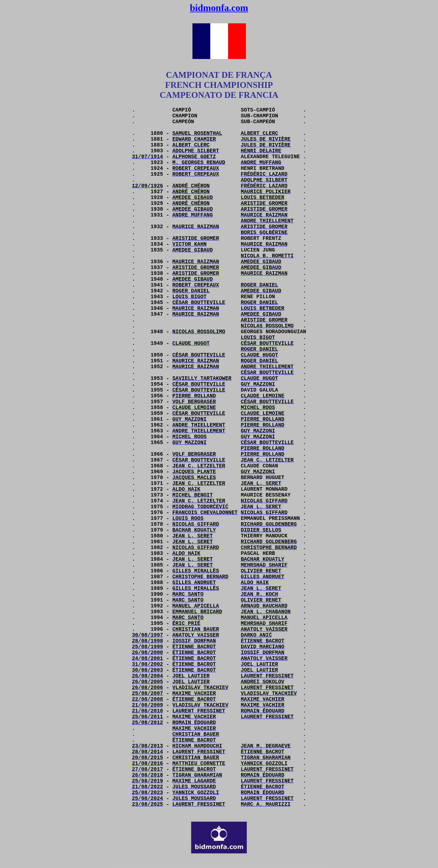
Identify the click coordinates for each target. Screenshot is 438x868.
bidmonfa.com (219, 8)
